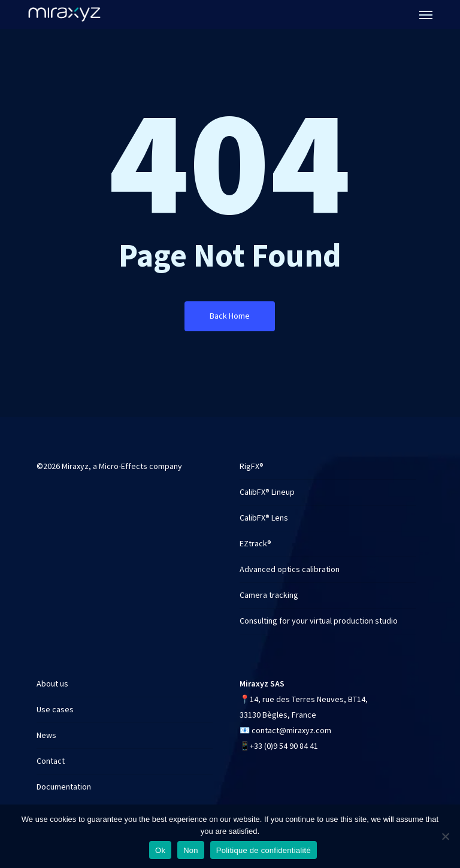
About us (52, 684)
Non (191, 850)
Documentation (64, 787)
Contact (51, 761)
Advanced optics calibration (290, 570)
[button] (426, 14)
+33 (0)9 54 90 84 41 (284, 746)
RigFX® (252, 467)
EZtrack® (255, 544)
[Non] (445, 836)
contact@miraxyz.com (291, 731)
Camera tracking (269, 595)
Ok (160, 850)
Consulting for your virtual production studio (319, 621)
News (46, 736)
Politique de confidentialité (264, 850)
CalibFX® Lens (264, 518)
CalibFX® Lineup (267, 492)
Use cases (55, 710)
